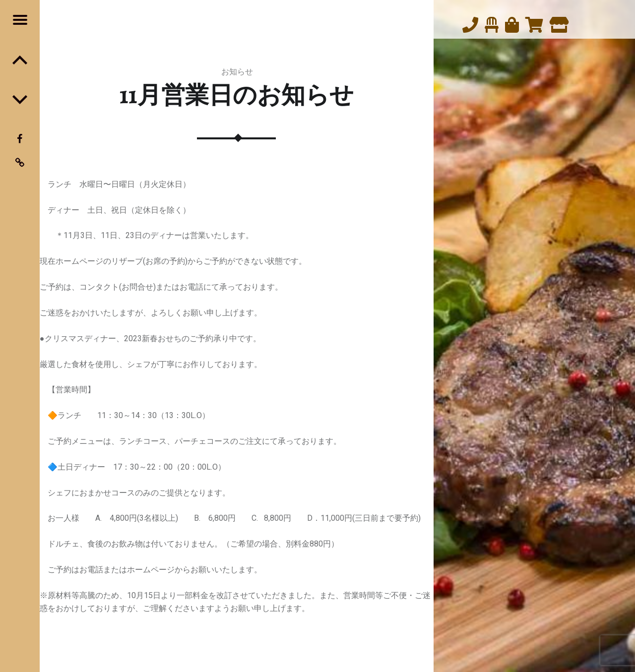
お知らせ (237, 72)
